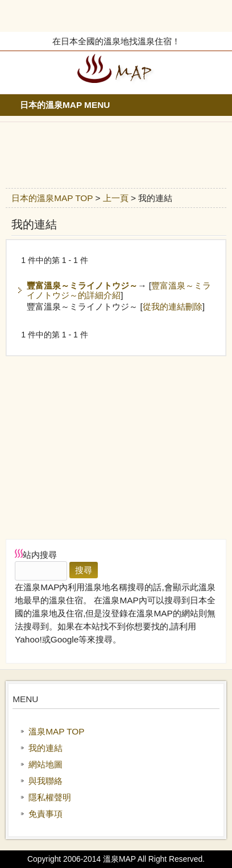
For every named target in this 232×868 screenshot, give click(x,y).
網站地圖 (45, 764)
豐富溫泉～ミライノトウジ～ (82, 285)
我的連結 (45, 748)
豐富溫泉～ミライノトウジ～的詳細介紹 (119, 290)
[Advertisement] (116, 14)
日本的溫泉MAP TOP (52, 198)
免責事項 (45, 814)
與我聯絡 (45, 781)
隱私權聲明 (50, 797)
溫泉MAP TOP (56, 731)
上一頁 (116, 198)
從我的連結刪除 (173, 306)
